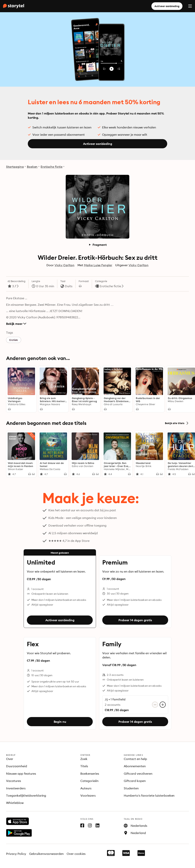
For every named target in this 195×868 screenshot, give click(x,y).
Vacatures (14, 781)
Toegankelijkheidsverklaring (26, 795)
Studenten (131, 788)
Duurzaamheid (17, 766)
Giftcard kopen (135, 781)
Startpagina (15, 167)
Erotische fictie (52, 167)
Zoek (84, 759)
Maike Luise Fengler (98, 265)
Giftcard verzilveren (138, 774)
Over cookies (76, 854)
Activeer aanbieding (167, 6)
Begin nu (60, 722)
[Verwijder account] (155, 705)
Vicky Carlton (64, 265)
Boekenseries (90, 774)
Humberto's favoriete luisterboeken (149, 795)
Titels (84, 766)
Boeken (32, 167)
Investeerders (16, 788)
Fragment (98, 245)
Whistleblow (15, 803)
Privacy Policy (16, 854)
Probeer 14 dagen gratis (135, 620)
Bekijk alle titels (177, 423)
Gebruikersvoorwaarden (46, 854)
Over (10, 759)
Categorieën (89, 781)
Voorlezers (88, 795)
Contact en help (135, 759)
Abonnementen (135, 766)
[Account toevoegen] (163, 705)
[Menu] (190, 6)
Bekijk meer (16, 324)
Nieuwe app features (21, 774)
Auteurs (86, 788)
